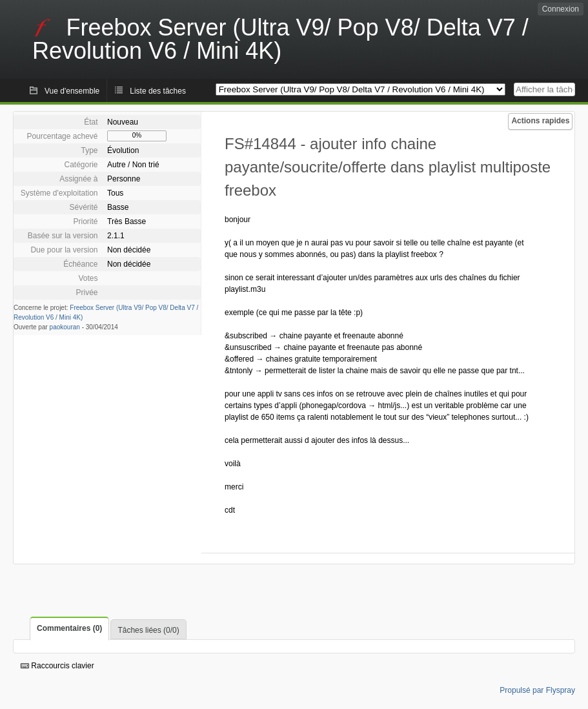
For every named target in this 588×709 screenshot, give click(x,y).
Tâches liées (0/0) (148, 630)
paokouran (65, 327)
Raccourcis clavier (57, 666)
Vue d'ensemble (72, 91)
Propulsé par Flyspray (537, 690)
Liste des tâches (158, 91)
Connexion (561, 9)
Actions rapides (540, 121)
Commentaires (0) (69, 628)
